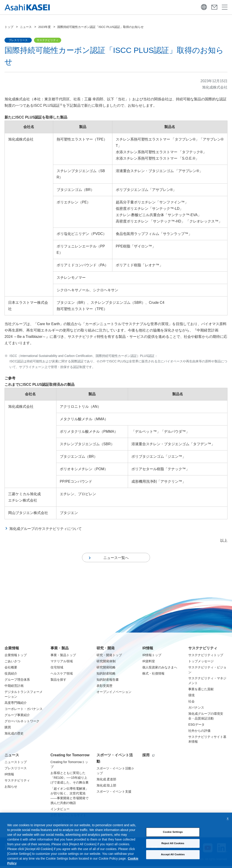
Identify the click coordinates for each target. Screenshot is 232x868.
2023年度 (45, 27)
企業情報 (12, 650)
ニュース (26, 27)
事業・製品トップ (63, 657)
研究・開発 (106, 650)
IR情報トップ (152, 657)
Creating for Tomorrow (70, 757)
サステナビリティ (203, 650)
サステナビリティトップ (206, 657)
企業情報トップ (16, 657)
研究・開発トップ (109, 657)
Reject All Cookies (173, 848)
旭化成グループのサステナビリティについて (46, 529)
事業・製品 (60, 650)
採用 (148, 757)
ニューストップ (16, 764)
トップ (9, 27)
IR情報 (148, 650)
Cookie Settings (173, 837)
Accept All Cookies (173, 860)
